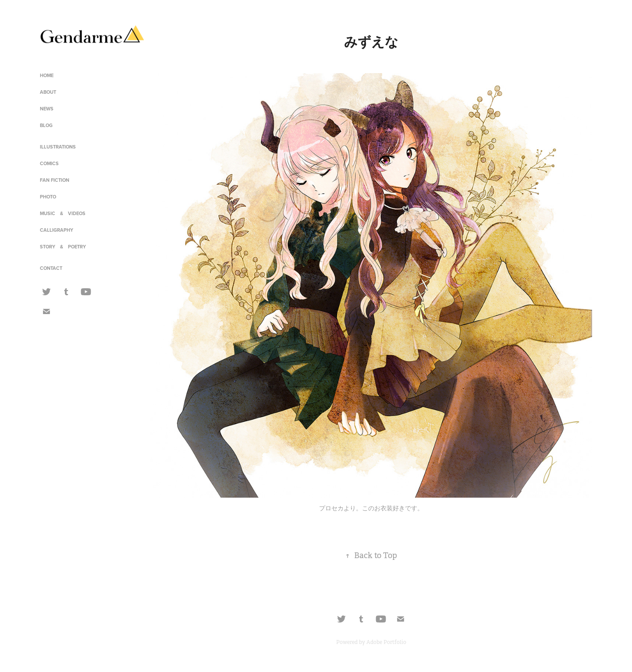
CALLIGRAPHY (57, 230)
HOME (47, 75)
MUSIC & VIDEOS (63, 213)
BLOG (46, 125)
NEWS (47, 109)
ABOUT (48, 92)
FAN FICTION (55, 180)
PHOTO (48, 197)
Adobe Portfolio (386, 642)
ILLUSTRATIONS (58, 147)
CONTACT (51, 268)
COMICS (49, 163)
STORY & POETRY (63, 247)
